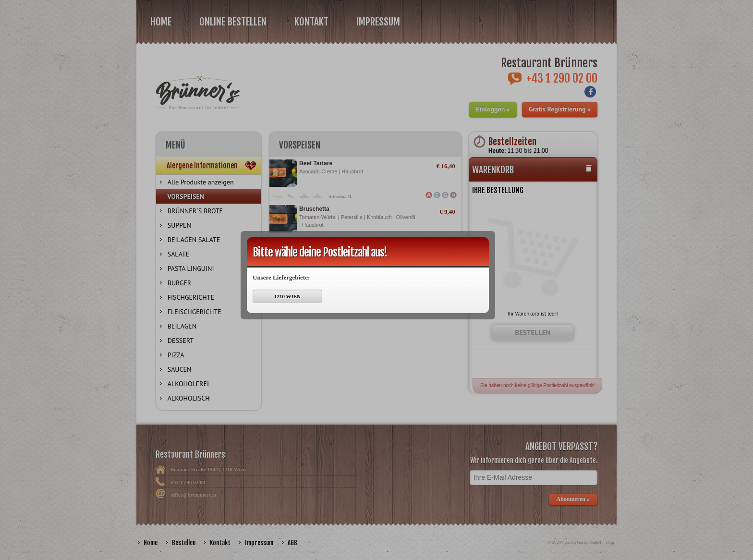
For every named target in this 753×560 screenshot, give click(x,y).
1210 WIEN (287, 296)
